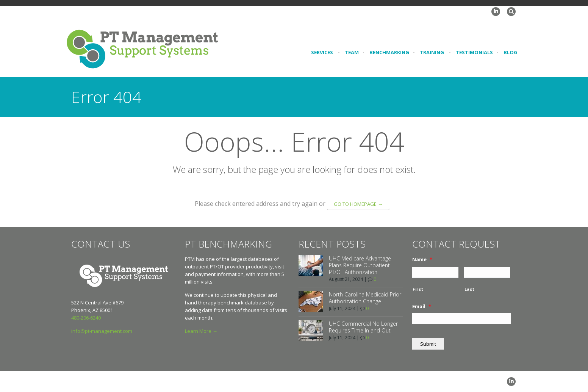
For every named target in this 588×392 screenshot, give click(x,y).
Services (322, 52)
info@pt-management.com (102, 331)
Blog (511, 52)
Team (352, 52)
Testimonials (474, 52)
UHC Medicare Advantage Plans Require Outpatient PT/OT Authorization (360, 265)
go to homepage (358, 204)
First (418, 289)
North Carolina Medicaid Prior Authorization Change (365, 298)
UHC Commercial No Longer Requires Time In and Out (363, 327)
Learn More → (201, 331)
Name (422, 260)
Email (422, 307)
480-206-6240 (86, 318)
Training (432, 52)
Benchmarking (389, 52)
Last (470, 289)
